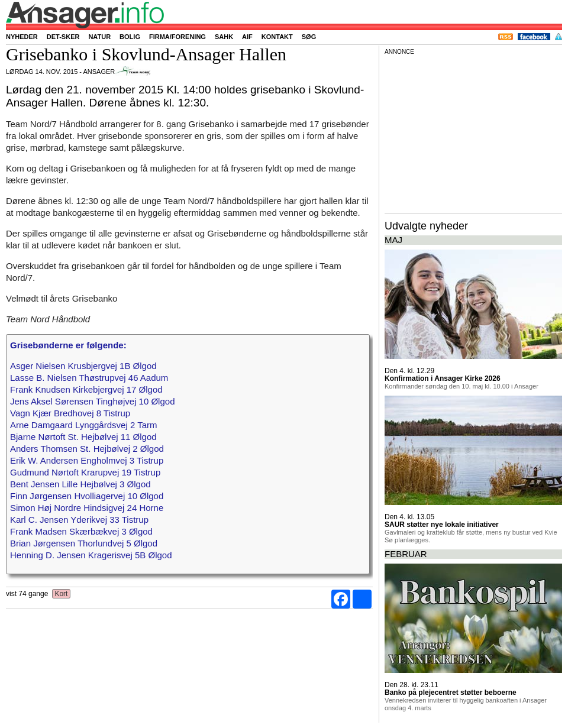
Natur (99, 37)
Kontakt (277, 37)
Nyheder (22, 37)
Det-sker (63, 37)
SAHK (224, 37)
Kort (61, 594)
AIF (247, 37)
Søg (309, 37)
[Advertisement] (473, 132)
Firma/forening (177, 37)
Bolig (130, 37)
